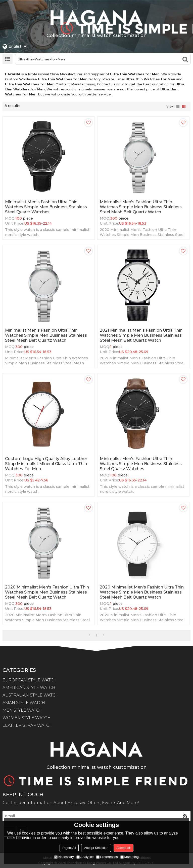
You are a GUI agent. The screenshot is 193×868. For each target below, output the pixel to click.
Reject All (69, 848)
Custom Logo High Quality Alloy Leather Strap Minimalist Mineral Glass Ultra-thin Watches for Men (46, 464)
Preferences (107, 857)
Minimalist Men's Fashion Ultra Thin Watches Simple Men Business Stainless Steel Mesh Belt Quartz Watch (141, 207)
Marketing (130, 857)
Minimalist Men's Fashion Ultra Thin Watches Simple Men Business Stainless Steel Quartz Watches (46, 207)
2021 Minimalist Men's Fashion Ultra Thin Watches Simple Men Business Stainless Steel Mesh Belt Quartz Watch (141, 335)
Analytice (85, 857)
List (178, 107)
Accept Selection (96, 848)
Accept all (123, 848)
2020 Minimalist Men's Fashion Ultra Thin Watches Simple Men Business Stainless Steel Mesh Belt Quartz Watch (47, 592)
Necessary (64, 857)
